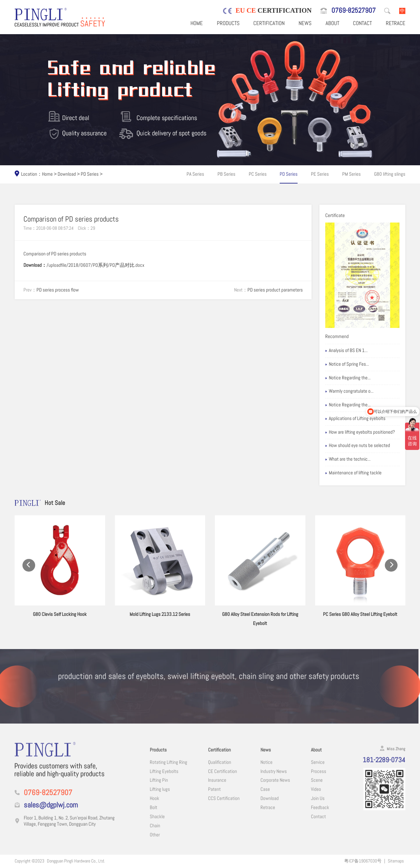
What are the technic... (348, 459)
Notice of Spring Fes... (347, 364)
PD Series (90, 174)
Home (197, 23)
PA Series (195, 174)
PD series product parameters (275, 290)
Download (67, 174)
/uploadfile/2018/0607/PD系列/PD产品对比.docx (95, 265)
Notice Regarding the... (348, 378)
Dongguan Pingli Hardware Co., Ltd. (76, 861)
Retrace (396, 23)
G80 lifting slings (390, 174)
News (305, 23)
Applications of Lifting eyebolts (355, 419)
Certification (269, 23)
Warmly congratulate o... (349, 391)
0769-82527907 (354, 10)
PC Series (258, 174)
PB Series (226, 174)
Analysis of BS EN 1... (346, 351)
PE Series (320, 174)
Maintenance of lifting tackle (353, 473)
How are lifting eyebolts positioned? (360, 432)
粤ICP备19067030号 (363, 861)
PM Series (351, 174)
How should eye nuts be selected (358, 446)
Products (228, 23)
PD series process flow (58, 290)
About (332, 23)
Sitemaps (396, 861)
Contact (362, 23)
